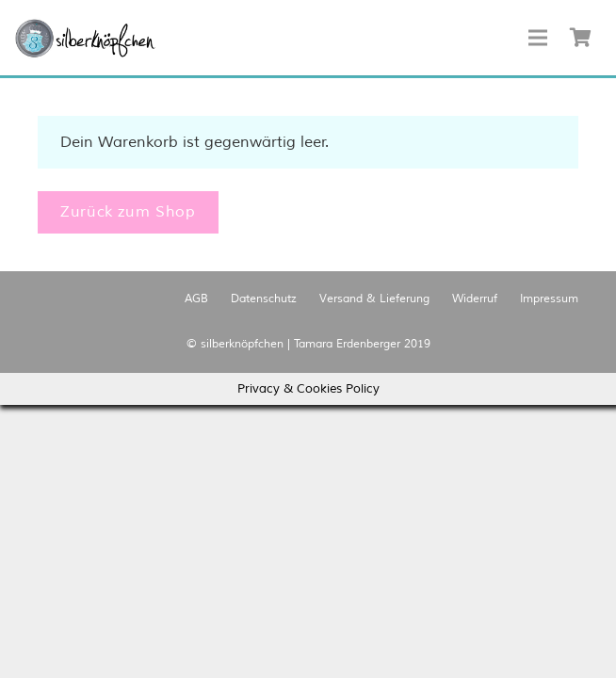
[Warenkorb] (580, 38)
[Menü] (538, 38)
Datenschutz (264, 299)
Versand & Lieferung (374, 299)
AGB (196, 299)
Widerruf (475, 299)
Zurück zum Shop (128, 212)
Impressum (549, 299)
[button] (85, 38)
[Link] (85, 38)
